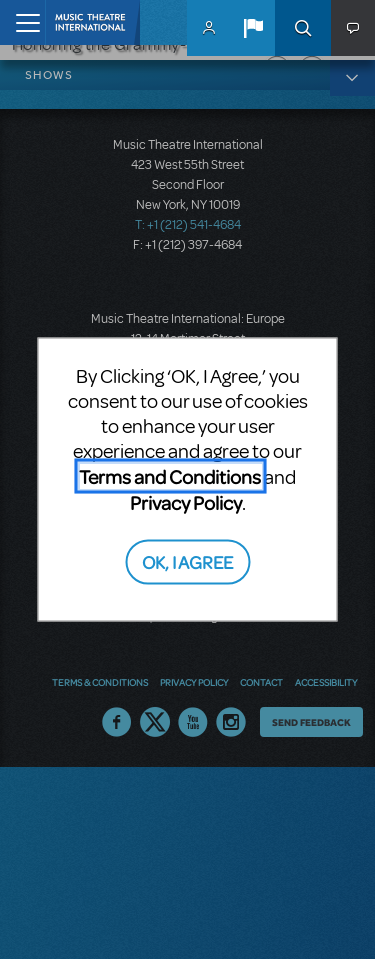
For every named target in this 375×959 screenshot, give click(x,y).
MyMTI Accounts (209, 28)
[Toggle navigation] (22, 22)
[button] (253, 28)
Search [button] (303, 28)
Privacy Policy (186, 502)
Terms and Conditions (170, 476)
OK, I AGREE (187, 560)
